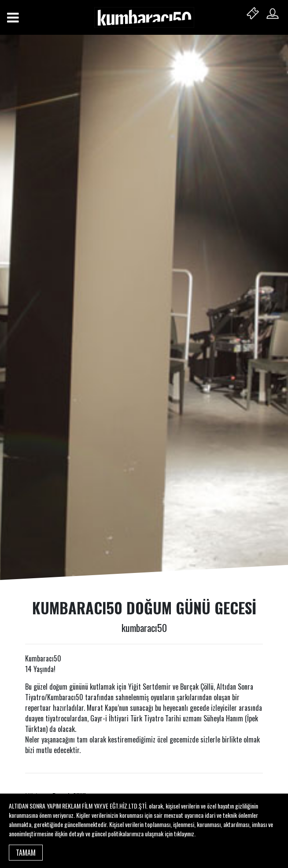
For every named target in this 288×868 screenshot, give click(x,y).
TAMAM (26, 853)
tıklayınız (184, 833)
